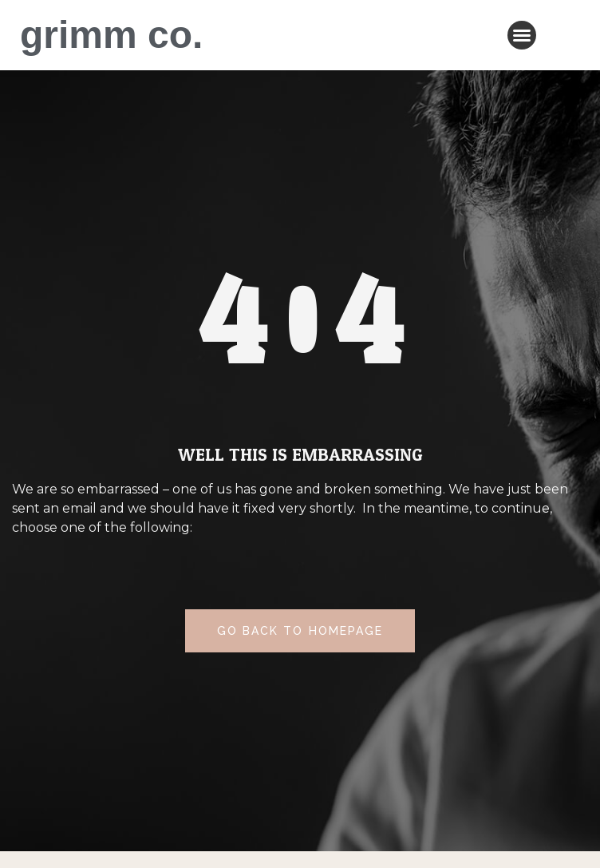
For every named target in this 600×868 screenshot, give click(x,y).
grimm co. (111, 35)
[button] (522, 35)
